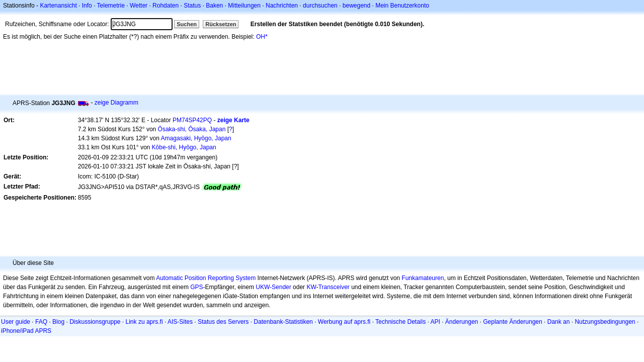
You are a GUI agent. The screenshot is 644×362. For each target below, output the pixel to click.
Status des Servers (223, 322)
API (435, 322)
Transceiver (334, 287)
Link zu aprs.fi (144, 322)
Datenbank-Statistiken (283, 322)
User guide (16, 322)
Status (192, 6)
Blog (58, 322)
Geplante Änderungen (512, 322)
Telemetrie (111, 6)
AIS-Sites (180, 322)
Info (87, 6)
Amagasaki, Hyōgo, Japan (196, 138)
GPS (196, 287)
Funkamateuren (423, 278)
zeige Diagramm (116, 103)
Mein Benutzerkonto (402, 6)
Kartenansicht (58, 6)
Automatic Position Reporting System (206, 278)
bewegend (356, 6)
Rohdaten (166, 6)
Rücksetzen (221, 24)
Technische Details (400, 322)
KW (311, 287)
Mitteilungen (244, 6)
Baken (214, 6)
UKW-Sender (273, 287)
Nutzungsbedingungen (605, 322)
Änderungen (462, 322)
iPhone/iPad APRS (26, 331)
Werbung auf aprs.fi (344, 322)
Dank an (559, 322)
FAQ (41, 322)
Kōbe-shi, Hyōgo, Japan (184, 147)
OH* (262, 37)
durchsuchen (320, 6)
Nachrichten (282, 6)
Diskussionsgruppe (95, 322)
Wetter (139, 6)
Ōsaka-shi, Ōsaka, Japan (192, 129)
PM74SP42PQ (192, 120)
